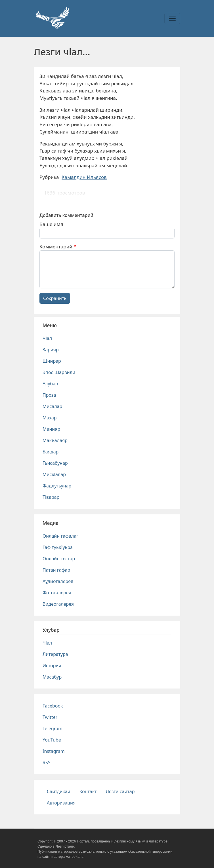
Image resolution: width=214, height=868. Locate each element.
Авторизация (61, 803)
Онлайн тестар (59, 559)
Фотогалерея (57, 593)
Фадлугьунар (57, 486)
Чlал (47, 338)
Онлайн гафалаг (60, 536)
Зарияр (51, 350)
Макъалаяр (55, 440)
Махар (50, 418)
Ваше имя (51, 224)
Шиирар (52, 361)
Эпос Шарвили (59, 372)
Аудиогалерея (58, 581)
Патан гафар (56, 570)
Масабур (52, 677)
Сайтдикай (59, 791)
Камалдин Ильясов (84, 177)
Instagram (54, 751)
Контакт (88, 791)
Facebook (53, 706)
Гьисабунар (55, 463)
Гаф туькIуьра (58, 547)
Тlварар (51, 497)
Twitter (50, 717)
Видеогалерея (58, 604)
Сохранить (55, 298)
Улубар (50, 384)
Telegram (53, 728)
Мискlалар (54, 474)
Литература (55, 654)
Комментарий (56, 247)
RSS (47, 763)
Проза (49, 395)
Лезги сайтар (120, 791)
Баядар (51, 452)
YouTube (52, 740)
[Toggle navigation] (172, 18)
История (52, 666)
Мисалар (52, 406)
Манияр (51, 429)
